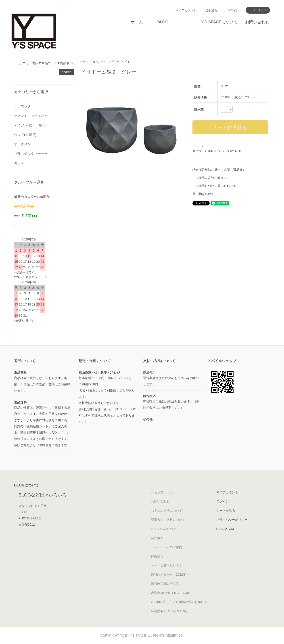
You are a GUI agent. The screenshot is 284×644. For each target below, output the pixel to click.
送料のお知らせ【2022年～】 (172, 574)
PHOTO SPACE (30, 518)
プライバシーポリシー (232, 520)
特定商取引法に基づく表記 (170, 611)
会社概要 (157, 538)
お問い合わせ (257, 22)
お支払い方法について (167, 511)
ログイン (233, 10)
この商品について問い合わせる (214, 186)
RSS (220, 529)
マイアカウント (186, 10)
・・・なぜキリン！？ (167, 565)
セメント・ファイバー (106, 62)
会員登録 (212, 10)
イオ (127, 62)
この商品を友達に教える (210, 178)
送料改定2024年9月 (165, 584)
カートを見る (226, 511)
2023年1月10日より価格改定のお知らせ (179, 602)
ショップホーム (162, 492)
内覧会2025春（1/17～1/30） (171, 593)
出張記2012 (27, 525)
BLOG (163, 22)
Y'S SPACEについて (219, 22)
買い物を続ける (203, 194)
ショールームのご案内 (167, 547)
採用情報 (157, 556)
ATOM (229, 529)
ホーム (137, 22)
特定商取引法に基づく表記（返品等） (219, 170)
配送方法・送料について (168, 520)
